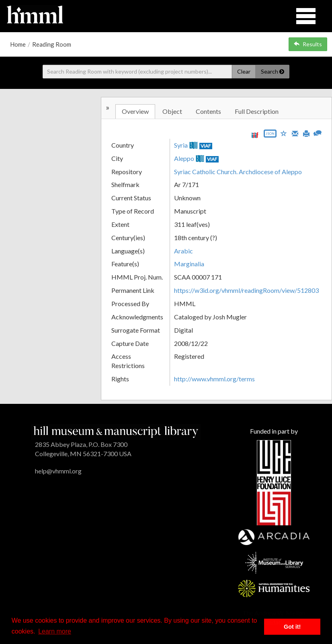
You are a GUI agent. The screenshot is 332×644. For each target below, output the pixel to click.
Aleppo (184, 158)
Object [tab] (172, 111)
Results (308, 44)
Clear (244, 71)
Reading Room (52, 44)
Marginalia (189, 264)
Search (273, 71)
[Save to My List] (284, 133)
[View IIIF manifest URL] (255, 135)
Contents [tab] (208, 111)
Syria (181, 145)
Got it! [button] (292, 627)
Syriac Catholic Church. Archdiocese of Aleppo (238, 172)
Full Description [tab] (257, 111)
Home (18, 44)
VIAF (206, 146)
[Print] (306, 133)
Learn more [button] (55, 631)
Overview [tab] (135, 111)
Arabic (183, 251)
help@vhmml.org (58, 471)
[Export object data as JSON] (270, 135)
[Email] (295, 133)
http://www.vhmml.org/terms (214, 379)
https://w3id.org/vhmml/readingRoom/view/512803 (246, 290)
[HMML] (116, 431)
